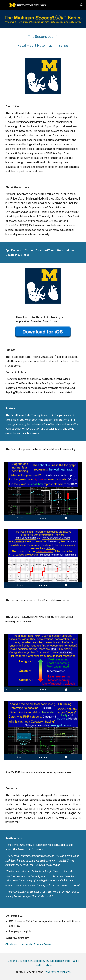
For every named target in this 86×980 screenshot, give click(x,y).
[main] (43, 41)
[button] (4, 5)
